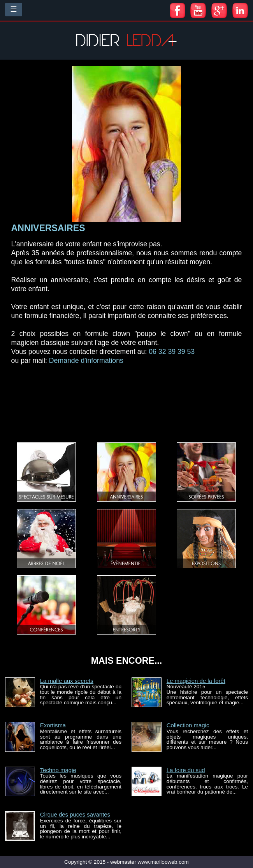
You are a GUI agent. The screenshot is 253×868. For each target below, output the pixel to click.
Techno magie (58, 770)
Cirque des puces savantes (75, 814)
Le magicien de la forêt (196, 681)
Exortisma (53, 725)
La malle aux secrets (67, 681)
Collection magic (188, 725)
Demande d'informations (86, 361)
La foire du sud (186, 770)
